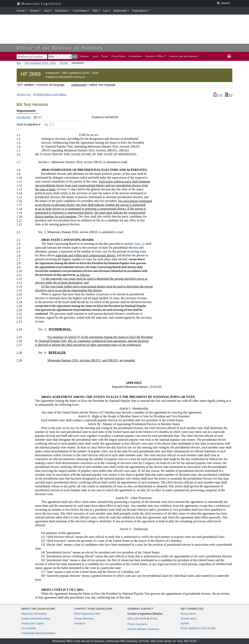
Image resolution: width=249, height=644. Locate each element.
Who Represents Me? (87, 614)
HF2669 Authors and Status (50, 94)
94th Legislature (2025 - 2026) (40, 63)
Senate (34, 11)
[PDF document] (38, 117)
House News (188, 614)
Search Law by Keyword (184, 56)
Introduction (24, 117)
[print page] (229, 56)
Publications (139, 11)
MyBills (185, 623)
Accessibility (29, 628)
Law (106, 11)
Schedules (61, 11)
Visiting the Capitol (32, 623)
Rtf (229, 95)
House (20, 11)
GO (75, 56)
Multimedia (120, 11)
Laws (95, 56)
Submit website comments (143, 629)
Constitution (135, 56)
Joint (47, 11)
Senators (80, 623)
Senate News (189, 619)
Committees (80, 11)
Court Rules (118, 56)
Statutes (84, 56)
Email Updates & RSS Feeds (198, 628)
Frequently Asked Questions (38, 633)
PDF (218, 95)
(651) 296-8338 (137, 619)
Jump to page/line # (28, 124)
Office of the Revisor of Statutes (60, 48)
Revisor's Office (155, 56)
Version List (24, 94)
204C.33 (139, 244)
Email (153, 619)
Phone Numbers (137, 624)
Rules (105, 56)
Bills (95, 11)
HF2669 (64, 63)
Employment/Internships (36, 619)
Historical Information (34, 614)
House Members (84, 619)
